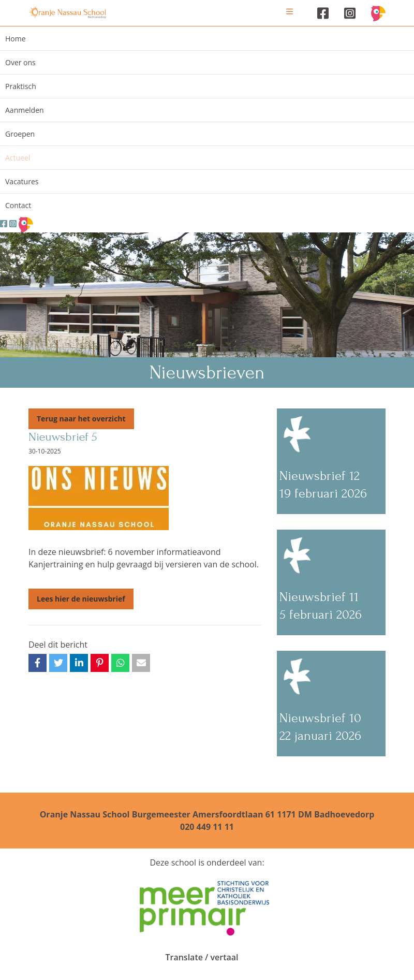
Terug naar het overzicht (81, 419)
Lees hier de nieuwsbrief (81, 599)
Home (16, 39)
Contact (18, 205)
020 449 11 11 (207, 827)
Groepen (20, 134)
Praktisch (21, 86)
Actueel (18, 158)
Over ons (20, 62)
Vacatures (22, 181)
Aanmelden (25, 110)
